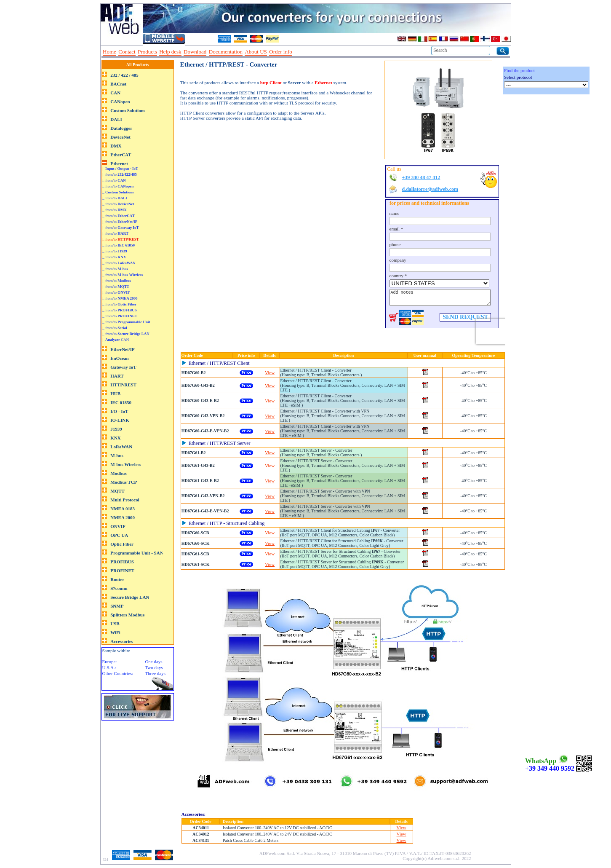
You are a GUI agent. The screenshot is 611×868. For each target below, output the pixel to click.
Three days (155, 673)
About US (256, 52)
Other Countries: (118, 673)
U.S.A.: (109, 667)
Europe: (110, 662)
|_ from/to (119, 174)
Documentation (226, 52)
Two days (154, 667)
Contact (127, 52)
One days (153, 662)
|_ (120, 169)
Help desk (170, 52)
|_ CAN (116, 340)
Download (195, 52)
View (270, 372)
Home (109, 52)
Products (147, 52)
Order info (281, 52)
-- (297, 52)
